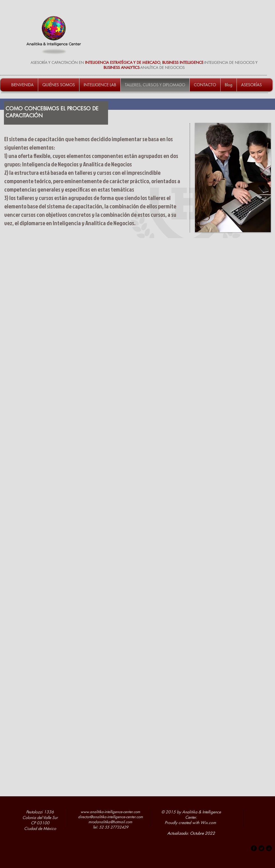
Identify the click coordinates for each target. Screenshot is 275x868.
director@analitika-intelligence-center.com (110, 817)
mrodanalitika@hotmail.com (110, 822)
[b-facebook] (254, 848)
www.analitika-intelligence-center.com (110, 812)
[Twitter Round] (261, 848)
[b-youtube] (269, 848)
